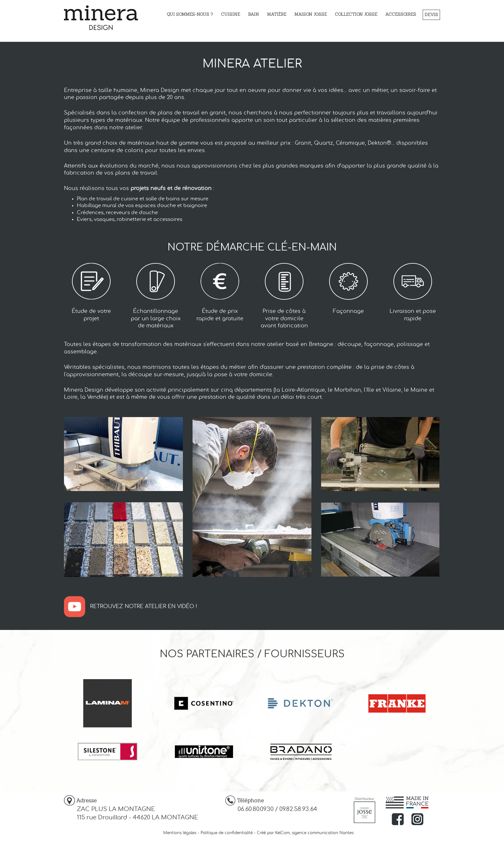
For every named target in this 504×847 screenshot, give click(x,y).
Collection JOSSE (356, 14)
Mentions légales (180, 833)
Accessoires (401, 14)
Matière (277, 14)
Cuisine (231, 14)
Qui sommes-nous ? (190, 14)
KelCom (282, 833)
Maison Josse (311, 14)
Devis (431, 15)
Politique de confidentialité (227, 833)
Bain (254, 14)
